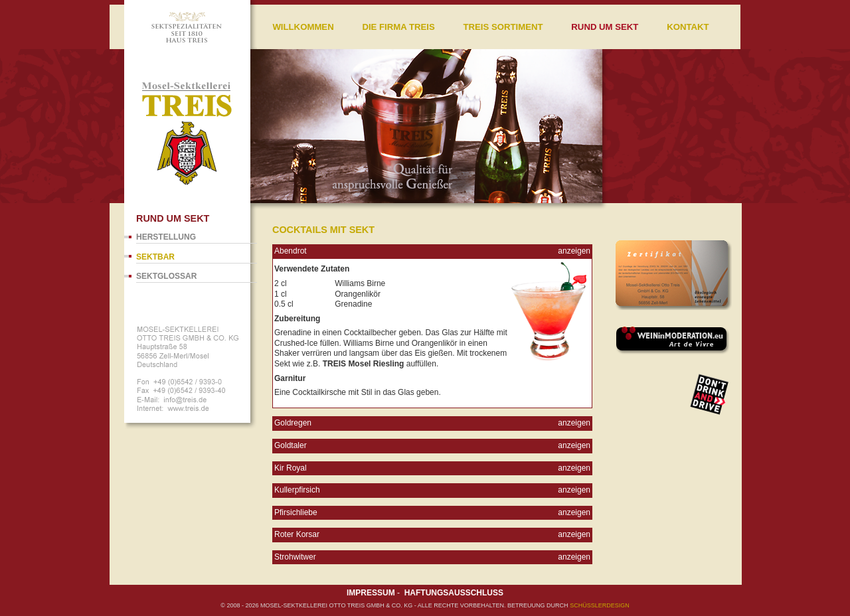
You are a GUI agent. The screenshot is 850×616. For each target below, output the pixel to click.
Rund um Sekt (605, 27)
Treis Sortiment (503, 27)
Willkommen (303, 27)
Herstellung (166, 237)
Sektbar (155, 257)
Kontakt (688, 27)
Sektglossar (166, 276)
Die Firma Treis (398, 27)
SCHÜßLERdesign (600, 605)
